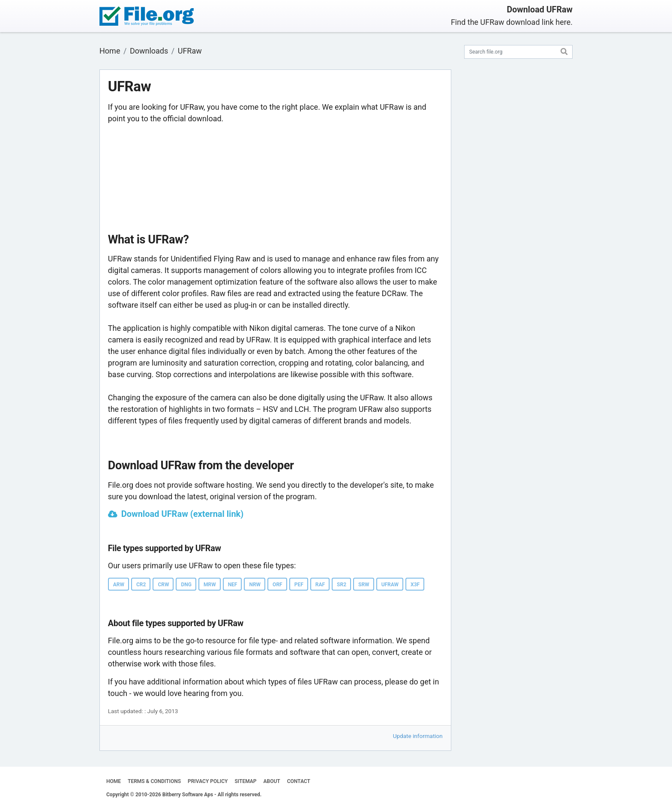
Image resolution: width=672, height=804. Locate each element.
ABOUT (272, 781)
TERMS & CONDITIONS (154, 781)
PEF (299, 585)
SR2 (342, 585)
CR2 (141, 585)
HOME (114, 781)
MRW (210, 585)
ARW (119, 585)
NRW (255, 585)
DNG (186, 585)
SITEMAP (245, 781)
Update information (418, 736)
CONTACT (299, 781)
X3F (415, 585)
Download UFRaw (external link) (183, 514)
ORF (277, 585)
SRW (364, 585)
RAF (320, 585)
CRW (163, 585)
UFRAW (390, 585)
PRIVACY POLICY (208, 781)
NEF (233, 585)
